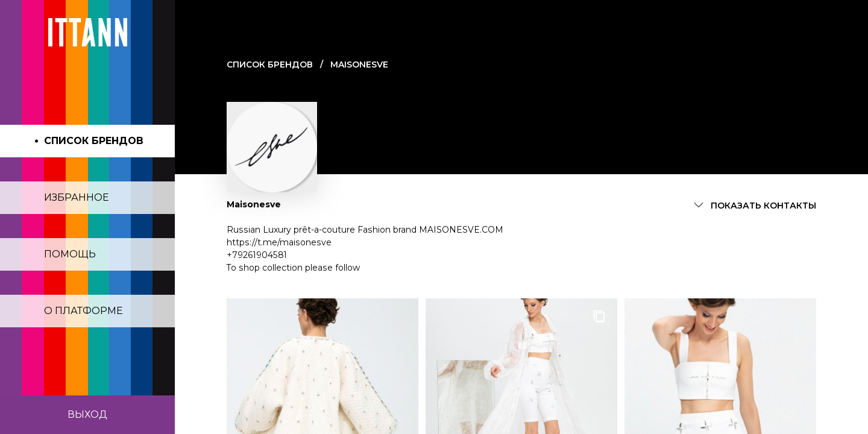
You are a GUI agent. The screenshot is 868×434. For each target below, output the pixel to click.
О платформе (83, 311)
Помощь (70, 254)
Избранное (77, 197)
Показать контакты (763, 206)
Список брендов (94, 141)
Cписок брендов (270, 64)
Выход (87, 414)
